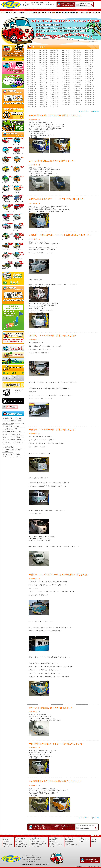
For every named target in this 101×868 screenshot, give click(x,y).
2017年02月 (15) (43, 84)
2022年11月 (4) (31, 62)
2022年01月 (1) (78, 64)
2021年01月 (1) (66, 68)
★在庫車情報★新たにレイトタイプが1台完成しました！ (56, 744)
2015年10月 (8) (89, 88)
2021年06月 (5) (78, 66)
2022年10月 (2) (43, 62)
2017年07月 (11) (55, 82)
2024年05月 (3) (31, 56)
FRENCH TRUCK (36, 843)
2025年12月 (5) (43, 50)
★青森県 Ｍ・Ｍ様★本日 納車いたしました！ (53, 430)
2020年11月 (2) (89, 68)
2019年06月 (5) (66, 74)
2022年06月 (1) (89, 62)
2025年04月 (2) (66, 52)
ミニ (14, 163)
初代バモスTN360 (18, 154)
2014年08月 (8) (43, 94)
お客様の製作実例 (54, 843)
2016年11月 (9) (78, 84)
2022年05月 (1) (31, 64)
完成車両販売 (53, 840)
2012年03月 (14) (31, 104)
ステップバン (6, 173)
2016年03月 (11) (31, 88)
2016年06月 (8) (66, 86)
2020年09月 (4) (43, 70)
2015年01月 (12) (55, 92)
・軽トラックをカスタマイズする (11, 454)
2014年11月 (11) (78, 92)
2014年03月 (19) (31, 96)
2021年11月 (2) (89, 64)
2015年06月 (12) (66, 90)
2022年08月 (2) (66, 62)
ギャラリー (52, 841)
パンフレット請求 (86, 13)
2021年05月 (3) (89, 66)
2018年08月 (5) (43, 78)
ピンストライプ (13, 368)
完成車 (8, 13)
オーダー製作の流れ (35, 838)
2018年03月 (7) (31, 80)
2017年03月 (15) (31, 84)
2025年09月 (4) (78, 50)
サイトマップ (6, 847)
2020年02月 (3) (43, 72)
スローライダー (6, 202)
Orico (92, 838)
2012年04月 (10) (89, 102)
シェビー (16, 173)
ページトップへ (95, 836)
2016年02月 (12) (43, 88)
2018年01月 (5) (54, 80)
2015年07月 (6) (54, 90)
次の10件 (96, 111)
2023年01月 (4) (78, 60)
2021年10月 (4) (31, 66)
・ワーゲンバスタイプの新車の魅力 (12, 440)
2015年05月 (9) (78, 90)
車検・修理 (51, 13)
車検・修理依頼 (13, 373)
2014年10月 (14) (89, 92)
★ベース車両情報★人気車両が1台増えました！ (52, 708)
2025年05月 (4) (54, 52)
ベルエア (5, 154)
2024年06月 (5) (89, 54)
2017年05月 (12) (78, 82)
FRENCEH (44, 841)
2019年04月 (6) (89, 74)
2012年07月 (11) (55, 102)
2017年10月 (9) (89, 80)
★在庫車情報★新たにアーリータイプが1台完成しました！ (58, 199)
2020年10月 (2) (31, 70)
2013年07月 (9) (54, 98)
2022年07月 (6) (78, 62)
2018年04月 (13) (89, 78)
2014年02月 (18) (43, 96)
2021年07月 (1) (66, 66)
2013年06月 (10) (66, 98)
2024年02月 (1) (66, 56)
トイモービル (17, 192)
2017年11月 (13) (78, 80)
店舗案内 (72, 13)
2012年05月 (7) (78, 102)
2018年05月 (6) (78, 78)
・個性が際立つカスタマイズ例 (11, 426)
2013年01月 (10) (55, 100)
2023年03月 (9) (54, 60)
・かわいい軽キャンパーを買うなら (12, 437)
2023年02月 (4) (66, 60)
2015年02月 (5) (43, 92)
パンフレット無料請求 (13, 276)
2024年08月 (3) (66, 54)
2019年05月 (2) (78, 74)
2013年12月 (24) (66, 96)
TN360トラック (6, 268)
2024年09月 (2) (54, 54)
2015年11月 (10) (78, 88)
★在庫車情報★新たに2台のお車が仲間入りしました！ (55, 115)
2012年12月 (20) (66, 100)
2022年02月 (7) (66, 64)
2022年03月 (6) (54, 64)
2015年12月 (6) (66, 88)
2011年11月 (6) (78, 104)
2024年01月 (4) (78, 56)
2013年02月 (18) (43, 100)
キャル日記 (52, 847)
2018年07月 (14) (55, 78)
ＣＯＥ (4, 240)
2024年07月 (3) (78, 54)
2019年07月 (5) (54, 74)
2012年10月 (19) (89, 100)
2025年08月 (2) (89, 50)
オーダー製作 (13, 51)
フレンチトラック (7, 249)
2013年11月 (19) (78, 96)
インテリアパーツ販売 (21, 845)
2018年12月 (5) (66, 76)
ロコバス (16, 182)
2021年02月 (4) (54, 68)
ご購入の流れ (21, 13)
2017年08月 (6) (43, 82)
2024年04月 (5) (43, 56)
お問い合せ (68, 843)
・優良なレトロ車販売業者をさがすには (13, 424)
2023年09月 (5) (54, 58)
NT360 (33, 845)
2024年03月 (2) (54, 56)
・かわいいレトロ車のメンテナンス (12, 421)
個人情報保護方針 (8, 845)
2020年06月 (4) (66, 70)
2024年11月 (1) (31, 54)
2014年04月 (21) (89, 94)
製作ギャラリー (42, 13)
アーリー (5, 144)
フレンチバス (6, 163)
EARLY (33, 841)
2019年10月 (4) (89, 72)
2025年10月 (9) (66, 50)
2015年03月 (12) (31, 92)
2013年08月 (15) (43, 98)
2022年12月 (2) (89, 60)
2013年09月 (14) (31, 98)
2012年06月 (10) (66, 102)
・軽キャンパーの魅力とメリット (11, 434)
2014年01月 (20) (55, 96)
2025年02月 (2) (78, 52)
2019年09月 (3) (31, 74)
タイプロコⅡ (5, 192)
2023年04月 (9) (43, 60)
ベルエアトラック (18, 259)
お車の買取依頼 (13, 338)
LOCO (41, 845)
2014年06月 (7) (66, 94)
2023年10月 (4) (43, 58)
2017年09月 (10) (31, 82)
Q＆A (78, 13)
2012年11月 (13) (78, 100)
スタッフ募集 (13, 385)
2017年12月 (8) (66, 80)
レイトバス (16, 144)
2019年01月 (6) (54, 76)
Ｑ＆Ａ (13, 283)
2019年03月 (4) (31, 76)
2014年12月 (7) (66, 92)
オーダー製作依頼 (70, 838)
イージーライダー (18, 202)
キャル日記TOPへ (84, 111)
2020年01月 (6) (54, 72)
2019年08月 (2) (43, 74)
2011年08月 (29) (43, 106)
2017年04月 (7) (89, 82)
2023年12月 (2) (89, 56)
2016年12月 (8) (66, 84)
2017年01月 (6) (54, 84)
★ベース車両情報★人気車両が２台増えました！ (52, 161)
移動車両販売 (13, 355)
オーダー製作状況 (32, 13)
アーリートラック (18, 240)
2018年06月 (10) (66, 78)
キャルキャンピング (13, 361)
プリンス (5, 230)
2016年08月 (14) (43, 86)
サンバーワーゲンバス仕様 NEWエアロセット (13, 348)
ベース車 (14, 13)
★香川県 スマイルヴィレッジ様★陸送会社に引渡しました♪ (59, 575)
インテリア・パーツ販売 (13, 125)
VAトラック (5, 259)
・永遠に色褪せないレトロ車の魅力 (12, 418)
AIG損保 (93, 841)
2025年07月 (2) (31, 52)
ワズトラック (17, 268)
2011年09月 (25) (31, 106)
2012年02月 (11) (43, 104)
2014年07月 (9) (54, 94)
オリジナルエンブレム (13, 113)
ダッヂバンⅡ (17, 211)
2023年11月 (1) (31, 58)
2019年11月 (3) (78, 72)
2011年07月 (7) (54, 106)
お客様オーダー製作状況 (56, 845)
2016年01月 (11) (55, 88)
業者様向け (65, 13)
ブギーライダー (6, 221)
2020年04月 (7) (89, 70)
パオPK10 (5, 182)
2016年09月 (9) (31, 86)
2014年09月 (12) (31, 94)
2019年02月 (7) (43, 76)
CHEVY (44, 843)
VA (37, 845)
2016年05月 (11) (78, 86)
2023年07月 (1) (78, 58)
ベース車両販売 (13, 59)
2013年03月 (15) (31, 100)
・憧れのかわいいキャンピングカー (12, 432)
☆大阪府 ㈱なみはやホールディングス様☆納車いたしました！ (60, 235)
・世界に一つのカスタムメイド (11, 457)
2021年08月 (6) (54, 66)
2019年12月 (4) (66, 72)
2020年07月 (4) (54, 70)
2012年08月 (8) (43, 102)
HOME (3, 13)
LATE (38, 841)
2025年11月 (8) (54, 50)
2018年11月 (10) (78, 76)
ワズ (14, 221)
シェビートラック (18, 249)
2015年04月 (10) (89, 90)
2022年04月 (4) (43, 64)
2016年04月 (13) (89, 86)
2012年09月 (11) (31, 102)
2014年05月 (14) (78, 94)
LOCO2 (33, 847)
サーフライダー (6, 211)
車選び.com (83, 838)
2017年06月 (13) (66, 82)
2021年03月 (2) (43, 68)
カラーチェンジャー (20, 847)
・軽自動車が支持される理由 (10, 429)
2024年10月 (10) (43, 54)
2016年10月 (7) (89, 84)
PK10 (38, 847)
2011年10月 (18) (89, 104)
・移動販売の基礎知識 (8, 447)
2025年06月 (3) (43, 52)
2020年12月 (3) (78, 68)
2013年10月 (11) (89, 96)
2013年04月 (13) (89, 98)
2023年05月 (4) (31, 60)
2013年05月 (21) (78, 98)
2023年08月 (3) (66, 58)
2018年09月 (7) (31, 78)
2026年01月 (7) (31, 50)
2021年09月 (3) (43, 66)
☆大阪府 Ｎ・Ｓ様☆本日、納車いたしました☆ (52, 336)
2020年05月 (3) (78, 70)
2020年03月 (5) (31, 72)
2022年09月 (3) (54, 62)
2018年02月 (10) (43, 80)
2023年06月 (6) (89, 58)
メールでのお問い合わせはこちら (85, 4)
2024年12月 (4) (89, 52)
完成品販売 (13, 68)
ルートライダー (17, 230)
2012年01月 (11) (55, 104)
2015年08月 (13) (43, 90)
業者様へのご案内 (13, 378)
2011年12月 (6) (66, 104)
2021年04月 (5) (31, 68)
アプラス (93, 840)
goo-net (81, 841)
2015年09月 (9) (31, 90)
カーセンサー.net (84, 840)
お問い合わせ (96, 13)
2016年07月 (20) (55, 86)
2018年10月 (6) (89, 76)
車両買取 (58, 13)
